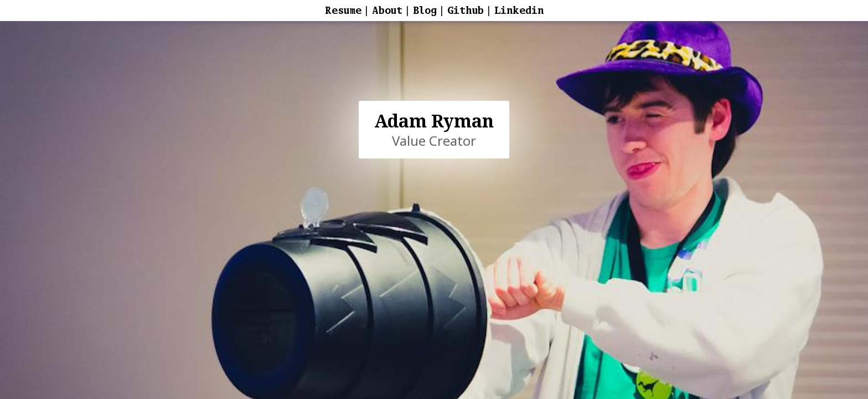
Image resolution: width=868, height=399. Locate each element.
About (387, 10)
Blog (425, 10)
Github (466, 10)
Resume (343, 10)
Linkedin (519, 10)
